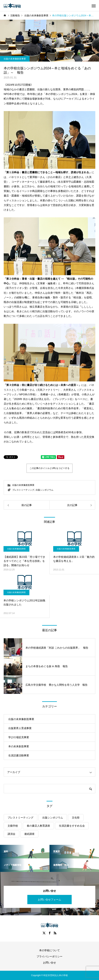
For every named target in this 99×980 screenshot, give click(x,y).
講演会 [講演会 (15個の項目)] (11, 834)
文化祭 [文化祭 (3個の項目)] (76, 818)
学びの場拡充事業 (19, 737)
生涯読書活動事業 (19, 755)
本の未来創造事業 (19, 746)
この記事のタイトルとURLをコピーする (49, 468)
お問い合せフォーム (49, 900)
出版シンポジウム (45, 490)
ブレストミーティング (23, 490)
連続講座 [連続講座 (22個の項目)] (29, 834)
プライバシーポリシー (49, 956)
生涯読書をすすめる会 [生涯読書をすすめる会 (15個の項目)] (72, 826)
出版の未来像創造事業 (15, 59)
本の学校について (49, 950)
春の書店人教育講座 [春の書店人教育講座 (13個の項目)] (38, 826)
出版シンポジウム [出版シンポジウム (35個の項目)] (53, 818)
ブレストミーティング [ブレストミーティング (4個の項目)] (21, 818)
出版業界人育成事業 (20, 728)
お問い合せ (49, 963)
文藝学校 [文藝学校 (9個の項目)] (13, 826)
